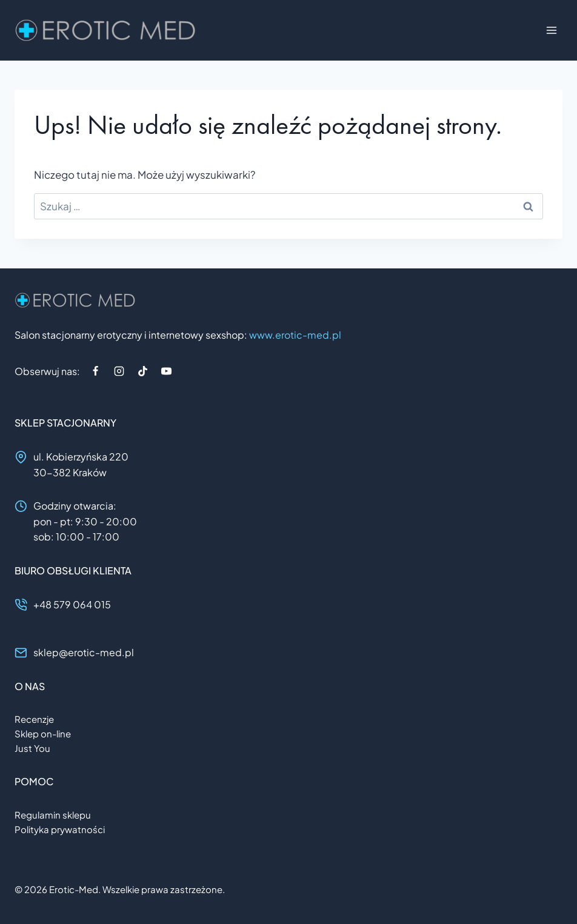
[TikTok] (142, 371)
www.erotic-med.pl (295, 335)
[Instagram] (119, 371)
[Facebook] (95, 371)
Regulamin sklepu (53, 815)
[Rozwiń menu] (551, 30)
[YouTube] (166, 371)
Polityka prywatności (60, 829)
